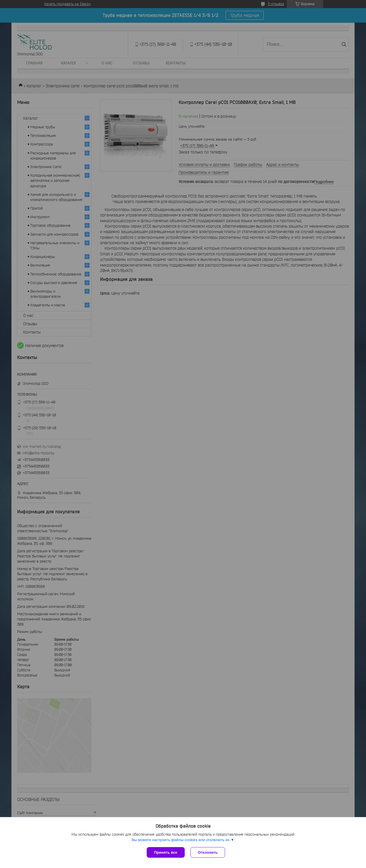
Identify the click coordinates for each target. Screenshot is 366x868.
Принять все (166, 852)
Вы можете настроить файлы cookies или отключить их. (181, 840)
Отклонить (208, 852)
